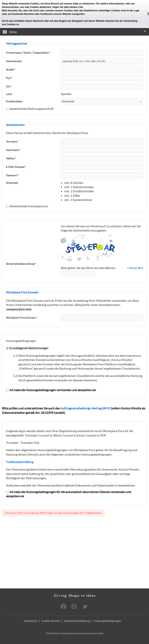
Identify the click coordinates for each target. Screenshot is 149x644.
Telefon (11, 158)
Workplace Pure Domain (22, 318)
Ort (9, 86)
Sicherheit (12, 183)
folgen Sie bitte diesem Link (68, 7)
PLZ (9, 78)
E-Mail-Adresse (16, 167)
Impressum (31, 621)
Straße (11, 70)
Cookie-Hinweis (51, 621)
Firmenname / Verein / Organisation (28, 53)
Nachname (13, 150)
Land (9, 94)
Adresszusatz (14, 61)
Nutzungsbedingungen (108, 621)
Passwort (12, 175)
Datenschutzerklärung (77, 621)
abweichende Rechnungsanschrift (30, 109)
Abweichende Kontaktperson (27, 206)
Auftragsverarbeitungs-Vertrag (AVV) (85, 408)
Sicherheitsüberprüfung (21, 264)
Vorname (12, 141)
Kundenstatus (14, 101)
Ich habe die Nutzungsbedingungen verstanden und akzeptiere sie (51, 390)
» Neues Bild (135, 268)
